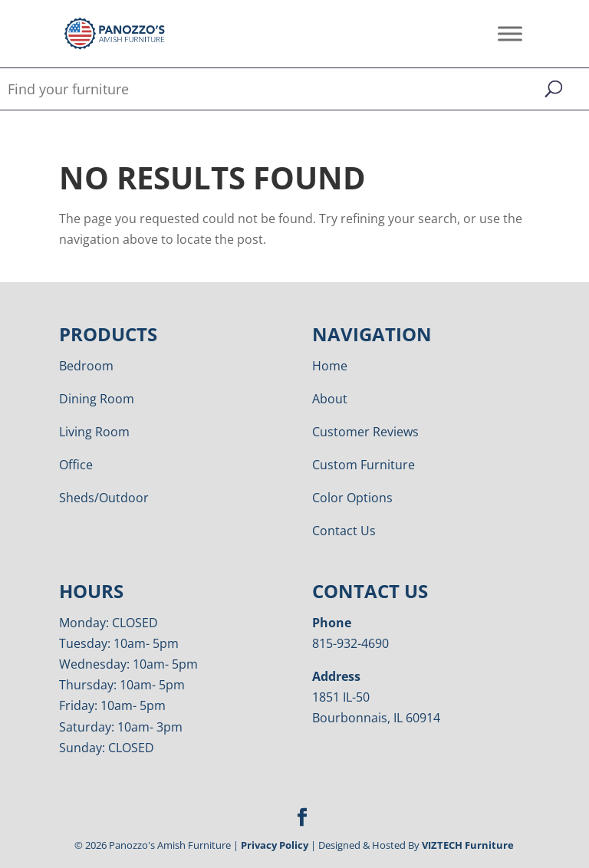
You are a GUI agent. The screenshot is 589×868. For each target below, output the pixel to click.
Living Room (94, 432)
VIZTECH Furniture (468, 845)
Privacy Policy (275, 845)
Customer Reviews (365, 432)
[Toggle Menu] (510, 33)
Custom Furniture (364, 465)
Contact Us (344, 531)
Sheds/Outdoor (104, 498)
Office (76, 465)
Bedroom (86, 366)
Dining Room (97, 399)
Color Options (352, 498)
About (330, 399)
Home (330, 366)
